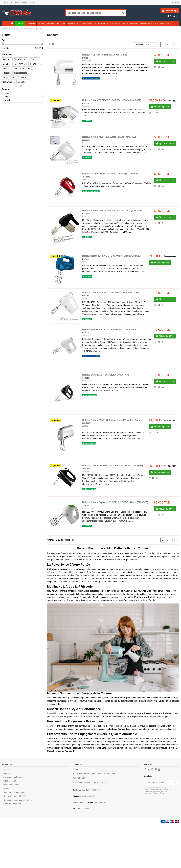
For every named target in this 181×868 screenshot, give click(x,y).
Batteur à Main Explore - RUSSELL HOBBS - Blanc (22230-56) (115, 502)
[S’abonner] (176, 782)
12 (154, 44)
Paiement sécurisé (12, 785)
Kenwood (51, 726)
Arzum (85, 180)
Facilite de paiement (12, 804)
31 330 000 (80, 778)
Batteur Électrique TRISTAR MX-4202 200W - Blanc (109, 329)
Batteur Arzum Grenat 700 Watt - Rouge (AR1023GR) (110, 174)
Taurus (85, 429)
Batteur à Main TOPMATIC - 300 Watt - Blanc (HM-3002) (112, 100)
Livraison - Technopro (29, 3)
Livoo (84, 262)
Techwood (86, 471)
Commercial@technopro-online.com (91, 782)
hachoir (132, 738)
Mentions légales (11, 781)
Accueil (7, 769)
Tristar (85, 299)
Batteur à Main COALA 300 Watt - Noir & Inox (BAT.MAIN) (113, 211)
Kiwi (84, 143)
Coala (84, 216)
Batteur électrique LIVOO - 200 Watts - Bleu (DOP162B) (112, 256)
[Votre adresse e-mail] (158, 782)
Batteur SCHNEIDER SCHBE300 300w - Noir (106, 375)
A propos (7, 773)
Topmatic (86, 106)
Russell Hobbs (88, 508)
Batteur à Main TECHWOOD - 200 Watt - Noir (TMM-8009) (113, 466)
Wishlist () (174, 3)
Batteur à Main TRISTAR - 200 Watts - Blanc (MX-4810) (111, 293)
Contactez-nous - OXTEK (11, 3)
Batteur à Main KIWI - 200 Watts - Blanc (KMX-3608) (110, 137)
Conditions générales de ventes (17, 800)
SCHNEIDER (87, 381)
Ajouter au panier (165, 61)
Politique (7, 789)
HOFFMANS (87, 61)
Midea (50, 698)
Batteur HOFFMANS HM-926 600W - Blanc (105, 55)
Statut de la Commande (14, 792)
